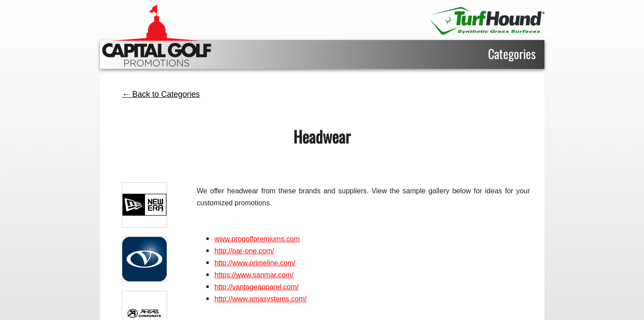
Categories (512, 54)
